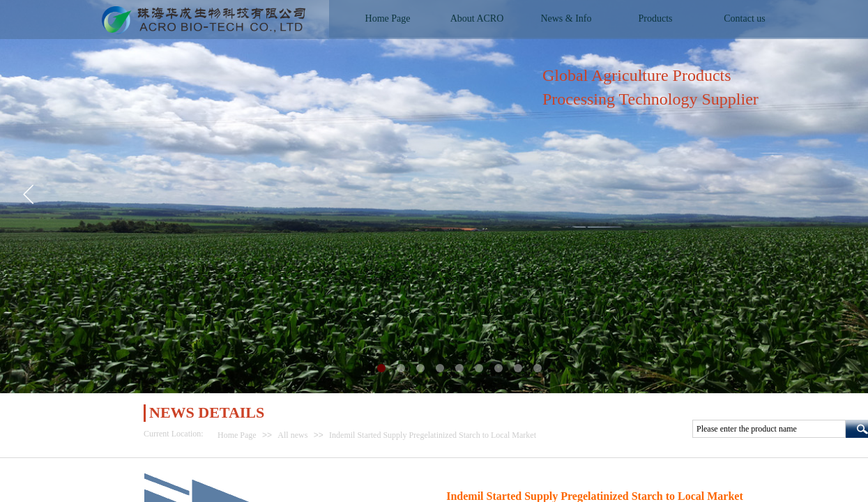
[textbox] (769, 429)
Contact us (745, 18)
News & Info (566, 18)
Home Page (237, 435)
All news (292, 435)
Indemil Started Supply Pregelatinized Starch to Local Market (433, 435)
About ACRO (477, 18)
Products (656, 18)
